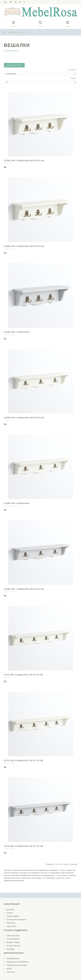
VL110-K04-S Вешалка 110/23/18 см (23, 846)
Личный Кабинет (13, 939)
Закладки (10, 949)
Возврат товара (13, 942)
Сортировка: (72, 70)
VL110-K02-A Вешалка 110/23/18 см (23, 675)
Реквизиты (11, 923)
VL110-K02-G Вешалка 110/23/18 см (23, 760)
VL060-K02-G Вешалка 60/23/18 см (24, 246)
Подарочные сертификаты (18, 962)
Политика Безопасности (17, 919)
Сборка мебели (13, 916)
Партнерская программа (17, 965)
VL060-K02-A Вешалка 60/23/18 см (24, 161)
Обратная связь (13, 935)
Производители (13, 958)
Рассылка (11, 972)
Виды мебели (12, 32)
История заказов (13, 946)
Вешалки (22, 32)
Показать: (73, 78)
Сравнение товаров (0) (14, 65)
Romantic (8, 163)
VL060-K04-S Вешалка (17, 332)
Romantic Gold (10, 249)
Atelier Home (9, 335)
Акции (9, 968)
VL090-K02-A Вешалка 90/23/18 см (24, 418)
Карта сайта (11, 926)
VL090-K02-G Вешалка (17, 503)
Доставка (10, 909)
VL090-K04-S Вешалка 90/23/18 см (24, 589)
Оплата (10, 913)
